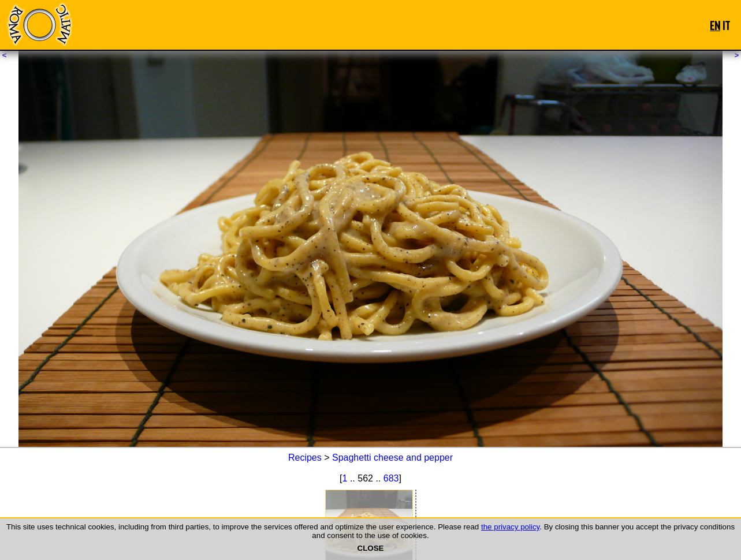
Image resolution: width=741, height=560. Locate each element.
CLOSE (371, 548)
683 (391, 478)
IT (726, 25)
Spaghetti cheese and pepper (392, 458)
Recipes (305, 458)
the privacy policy (510, 527)
